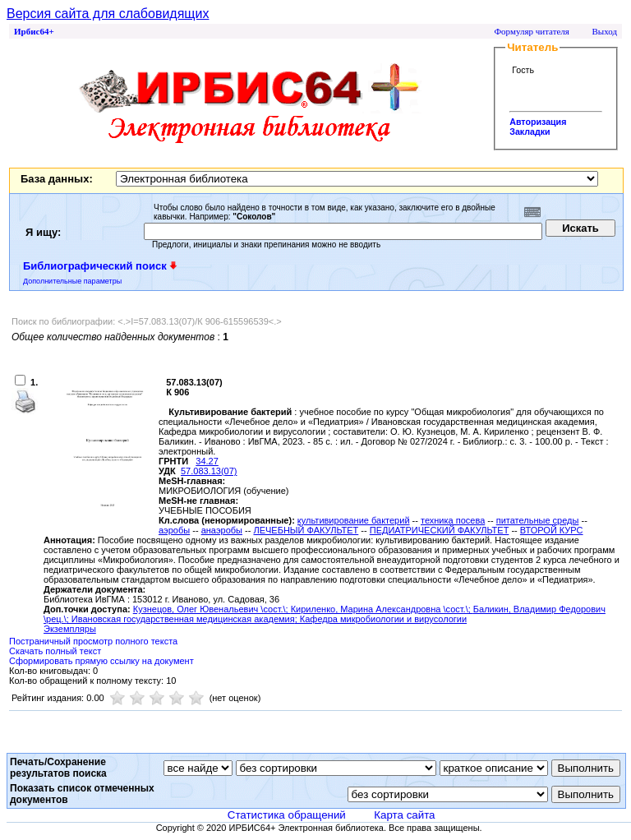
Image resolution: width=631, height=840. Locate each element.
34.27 (207, 461)
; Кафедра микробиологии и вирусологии (381, 619)
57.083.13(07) (209, 471)
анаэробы (222, 530)
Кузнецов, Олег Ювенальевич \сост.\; (212, 609)
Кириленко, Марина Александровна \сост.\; (382, 609)
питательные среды (538, 520)
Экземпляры (70, 629)
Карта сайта (404, 815)
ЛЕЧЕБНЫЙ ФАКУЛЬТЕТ (306, 530)
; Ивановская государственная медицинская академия (181, 619)
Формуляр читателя (532, 31)
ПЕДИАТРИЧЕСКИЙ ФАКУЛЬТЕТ (440, 530)
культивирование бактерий (354, 520)
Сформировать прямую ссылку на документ (101, 661)
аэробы (174, 530)
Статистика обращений (287, 815)
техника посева (453, 520)
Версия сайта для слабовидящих (108, 14)
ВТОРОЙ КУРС (552, 530)
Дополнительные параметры (72, 281)
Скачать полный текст (55, 651)
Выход (604, 31)
